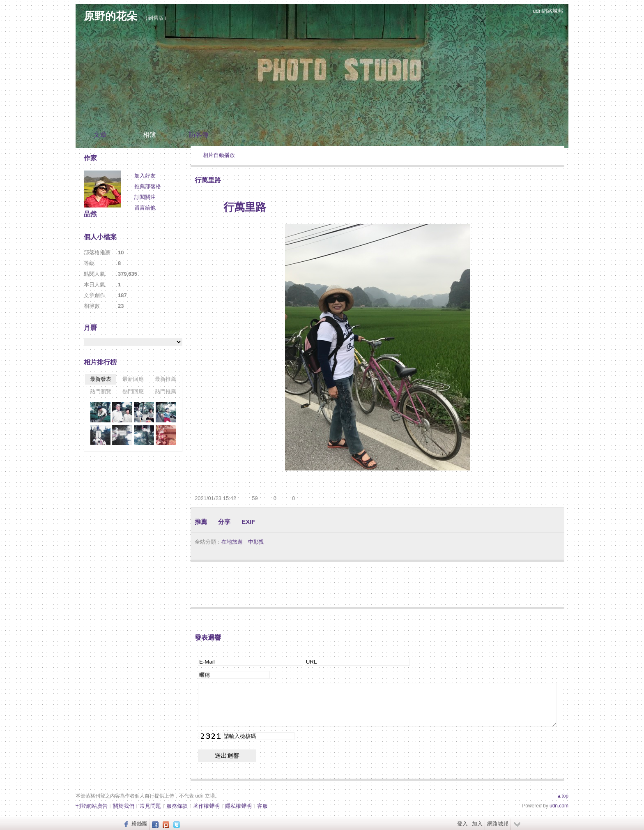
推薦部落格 (148, 186)
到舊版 (156, 18)
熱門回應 (133, 391)
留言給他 (145, 208)
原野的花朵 (110, 16)
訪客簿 (199, 135)
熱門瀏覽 (101, 391)
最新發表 (101, 379)
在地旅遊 (232, 542)
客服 (262, 806)
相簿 (149, 135)
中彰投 (256, 542)
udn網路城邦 (548, 11)
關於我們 (124, 806)
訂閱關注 (145, 197)
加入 (477, 824)
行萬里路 (208, 180)
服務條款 (177, 806)
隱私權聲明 (238, 806)
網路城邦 (498, 824)
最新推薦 (166, 379)
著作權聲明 (206, 806)
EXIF (248, 522)
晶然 (90, 214)
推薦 (201, 522)
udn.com (559, 806)
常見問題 (150, 806)
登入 (462, 824)
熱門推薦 (166, 391)
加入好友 (145, 176)
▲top (562, 796)
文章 (100, 135)
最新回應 (133, 379)
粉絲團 (139, 824)
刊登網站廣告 (92, 806)
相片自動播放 (219, 155)
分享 (224, 522)
